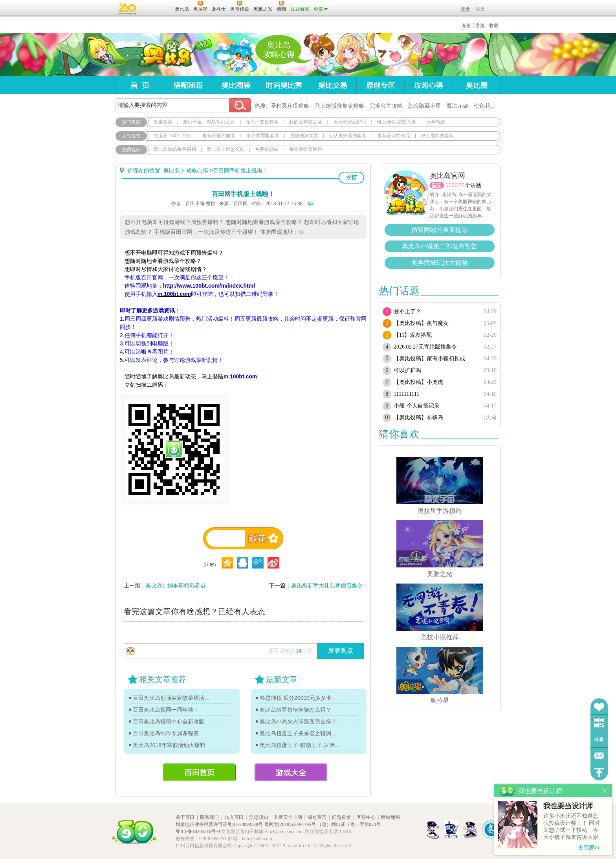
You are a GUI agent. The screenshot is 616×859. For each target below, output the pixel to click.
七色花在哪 (488, 106)
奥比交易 (332, 85)
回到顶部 (599, 772)
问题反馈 (599, 756)
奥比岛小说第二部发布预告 (440, 246)
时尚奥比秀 (284, 85)
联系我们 (209, 817)
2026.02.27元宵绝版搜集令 (425, 347)
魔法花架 (457, 106)
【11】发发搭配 (413, 335)
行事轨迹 (436, 122)
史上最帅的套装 (437, 136)
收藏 (494, 26)
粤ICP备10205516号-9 (198, 831)
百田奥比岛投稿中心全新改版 (169, 721)
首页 (140, 85)
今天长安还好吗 (350, 122)
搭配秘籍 (188, 85)
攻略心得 (428, 85)
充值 (466, 26)
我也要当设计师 (568, 806)
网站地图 (390, 817)
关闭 (605, 791)
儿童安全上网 (288, 817)
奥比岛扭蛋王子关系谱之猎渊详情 (300, 733)
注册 (480, 9)
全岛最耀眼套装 (263, 136)
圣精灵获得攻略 (290, 106)
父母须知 (258, 817)
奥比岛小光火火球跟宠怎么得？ (298, 721)
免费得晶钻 (267, 149)
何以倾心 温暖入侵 (396, 122)
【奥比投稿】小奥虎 (418, 382)
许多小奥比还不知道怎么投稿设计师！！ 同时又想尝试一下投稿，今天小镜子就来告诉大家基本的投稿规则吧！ (572, 827)
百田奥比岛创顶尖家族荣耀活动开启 (173, 698)
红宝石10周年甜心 (173, 136)
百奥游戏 (128, 9)
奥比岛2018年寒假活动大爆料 (169, 745)
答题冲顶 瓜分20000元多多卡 (296, 698)
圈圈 (437, 185)
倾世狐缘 (163, 122)
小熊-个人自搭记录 (417, 406)
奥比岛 (164, 55)
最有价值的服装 (219, 136)
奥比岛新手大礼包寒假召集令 (327, 586)
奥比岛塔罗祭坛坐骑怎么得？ (295, 710)
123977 (455, 185)
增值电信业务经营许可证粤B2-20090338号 (219, 824)
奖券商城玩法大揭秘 (440, 263)
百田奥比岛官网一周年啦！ (166, 710)
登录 (465, 9)
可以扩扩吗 (407, 370)
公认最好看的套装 (348, 136)
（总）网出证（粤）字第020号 (349, 824)
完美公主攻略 (386, 106)
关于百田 (185, 817)
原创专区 (380, 85)
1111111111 (406, 394)
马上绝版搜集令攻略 (339, 106)
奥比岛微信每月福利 (175, 149)
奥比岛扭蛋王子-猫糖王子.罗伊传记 (300, 745)
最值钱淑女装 (304, 136)
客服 (480, 26)
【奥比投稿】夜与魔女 (421, 323)
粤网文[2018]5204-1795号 (290, 824)
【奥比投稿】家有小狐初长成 (429, 359)
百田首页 (199, 772)
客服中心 (366, 817)
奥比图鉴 (236, 85)
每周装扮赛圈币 (306, 149)
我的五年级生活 (306, 122)
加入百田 (234, 817)
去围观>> (589, 848)
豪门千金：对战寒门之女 (209, 122)
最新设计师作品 (394, 136)
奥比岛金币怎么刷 (225, 149)
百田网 (157, 8)
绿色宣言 (317, 817)
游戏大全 (291, 772)
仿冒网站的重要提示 (440, 230)
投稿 (351, 178)
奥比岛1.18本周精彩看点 (176, 586)
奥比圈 (477, 85)
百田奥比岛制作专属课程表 (166, 733)
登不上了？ (407, 311)
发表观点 (341, 651)
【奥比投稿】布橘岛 (418, 418)
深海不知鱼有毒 (262, 122)
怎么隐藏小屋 (424, 106)
